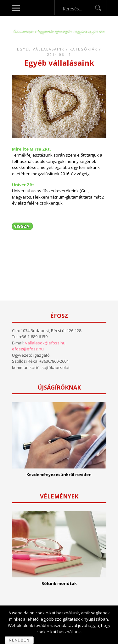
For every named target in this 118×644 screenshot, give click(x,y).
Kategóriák (84, 49)
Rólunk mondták (59, 583)
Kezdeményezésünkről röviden (59, 474)
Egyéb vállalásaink (41, 49)
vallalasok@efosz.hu (45, 343)
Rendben (19, 640)
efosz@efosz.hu (28, 349)
